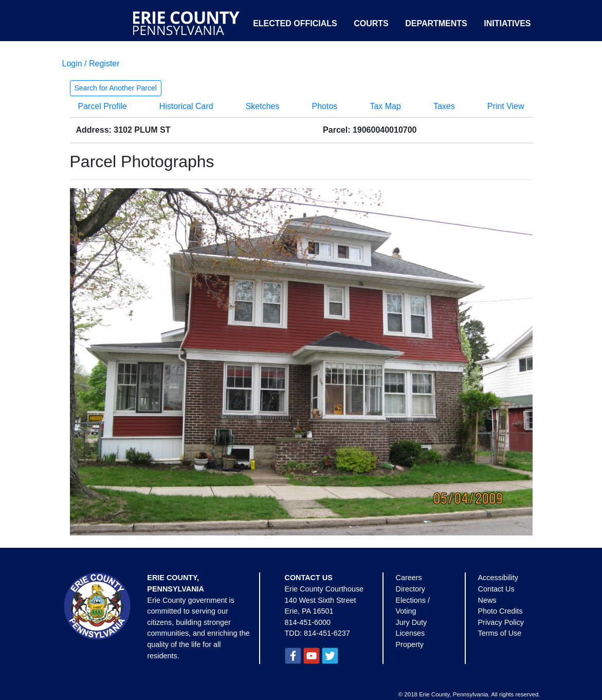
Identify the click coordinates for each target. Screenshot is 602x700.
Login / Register (91, 64)
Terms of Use (500, 633)
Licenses (411, 633)
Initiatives (507, 23)
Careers (409, 578)
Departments (436, 23)
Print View (506, 106)
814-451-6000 (308, 622)
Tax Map (385, 106)
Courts (371, 23)
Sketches (263, 106)
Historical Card (186, 106)
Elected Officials (295, 23)
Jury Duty (412, 622)
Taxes (444, 106)
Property (410, 644)
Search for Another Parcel (116, 88)
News (487, 600)
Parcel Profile (103, 106)
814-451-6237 (327, 633)
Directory (411, 589)
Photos (325, 106)
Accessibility (498, 578)
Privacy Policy (501, 622)
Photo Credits (500, 611)
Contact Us (496, 589)
